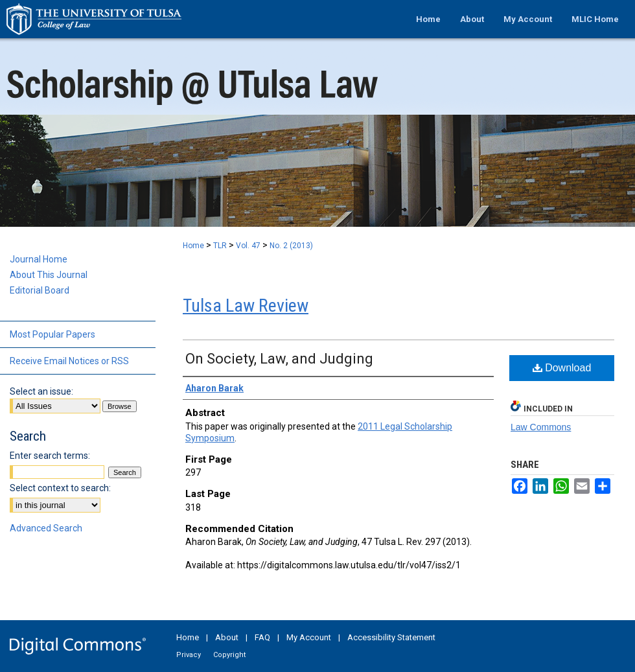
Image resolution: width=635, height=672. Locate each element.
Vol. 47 (248, 246)
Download (562, 368)
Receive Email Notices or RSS (69, 361)
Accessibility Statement (391, 637)
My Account (309, 637)
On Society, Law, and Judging (279, 359)
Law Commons (541, 427)
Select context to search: (60, 488)
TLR (220, 246)
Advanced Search (46, 528)
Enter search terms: (50, 456)
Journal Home (39, 259)
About (227, 637)
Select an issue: (41, 391)
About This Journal (49, 275)
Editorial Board (40, 290)
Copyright (229, 655)
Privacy (189, 655)
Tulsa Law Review (246, 306)
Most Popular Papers (52, 334)
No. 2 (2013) (291, 246)
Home (193, 246)
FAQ (262, 637)
